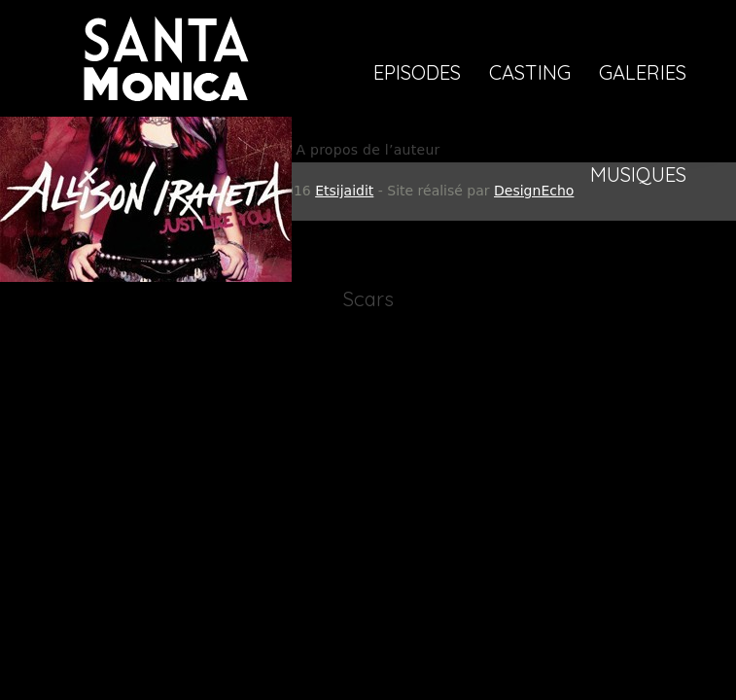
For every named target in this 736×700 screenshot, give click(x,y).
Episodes (417, 74)
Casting (530, 74)
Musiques (638, 176)
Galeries (643, 74)
